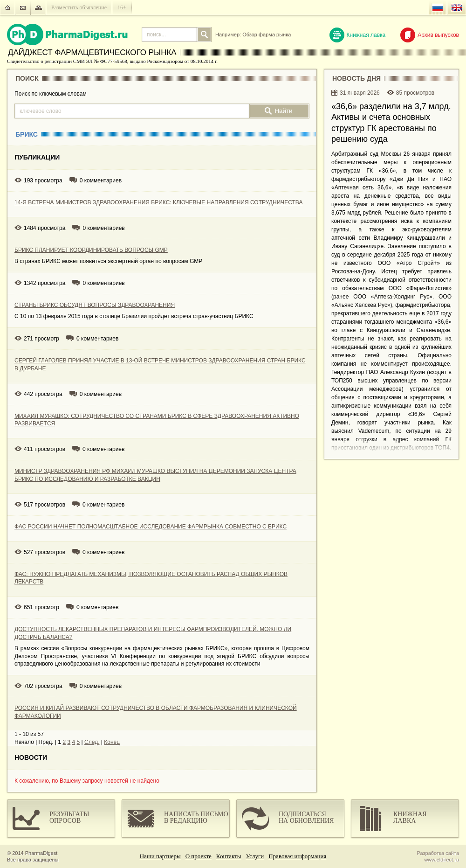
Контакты (229, 856)
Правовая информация (297, 856)
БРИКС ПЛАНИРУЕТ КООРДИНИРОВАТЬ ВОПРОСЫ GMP (91, 250)
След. (92, 742)
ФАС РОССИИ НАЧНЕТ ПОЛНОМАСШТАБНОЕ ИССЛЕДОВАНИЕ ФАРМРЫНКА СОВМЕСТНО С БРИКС (151, 527)
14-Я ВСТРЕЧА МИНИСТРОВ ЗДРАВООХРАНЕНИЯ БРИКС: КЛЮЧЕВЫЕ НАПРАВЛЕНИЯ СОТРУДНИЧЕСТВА (158, 202)
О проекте (199, 856)
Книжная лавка (358, 35)
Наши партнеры (160, 856)
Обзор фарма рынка (267, 35)
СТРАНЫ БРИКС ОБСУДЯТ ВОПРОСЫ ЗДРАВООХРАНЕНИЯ (95, 305)
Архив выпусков (430, 35)
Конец (112, 742)
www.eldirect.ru (442, 860)
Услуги (255, 856)
